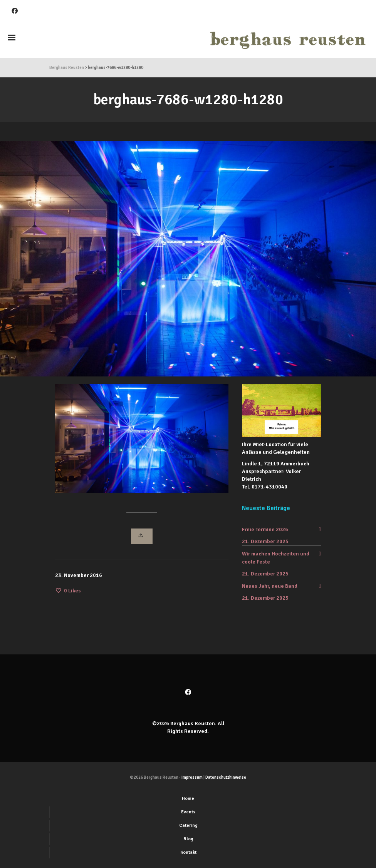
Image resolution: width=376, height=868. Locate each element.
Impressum (192, 777)
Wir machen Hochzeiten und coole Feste (276, 558)
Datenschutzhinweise (226, 777)
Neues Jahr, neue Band (270, 586)
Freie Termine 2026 (265, 529)
